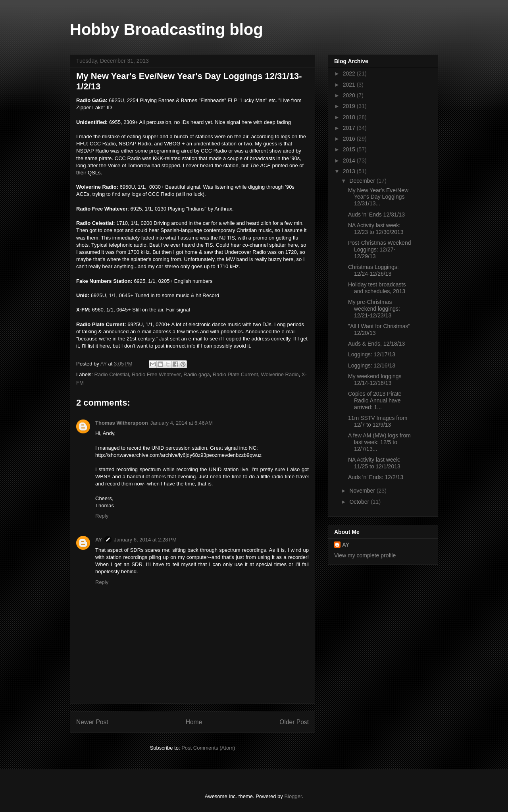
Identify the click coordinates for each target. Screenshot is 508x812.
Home (194, 722)
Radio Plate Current (235, 374)
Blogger (293, 796)
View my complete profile (365, 555)
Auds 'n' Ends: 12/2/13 (376, 477)
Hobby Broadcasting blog (166, 29)
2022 (350, 73)
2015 (350, 149)
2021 (350, 85)
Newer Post (92, 722)
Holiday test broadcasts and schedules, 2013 (377, 288)
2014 (350, 160)
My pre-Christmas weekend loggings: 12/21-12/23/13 (374, 309)
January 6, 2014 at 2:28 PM (145, 540)
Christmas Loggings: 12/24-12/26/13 (373, 270)
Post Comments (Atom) (208, 748)
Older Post (294, 722)
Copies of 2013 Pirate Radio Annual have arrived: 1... (375, 400)
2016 (350, 139)
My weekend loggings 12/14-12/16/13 (375, 380)
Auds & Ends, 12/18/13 (376, 344)
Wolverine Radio (280, 374)
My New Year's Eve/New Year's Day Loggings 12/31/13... (378, 197)
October (360, 502)
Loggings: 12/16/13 (372, 365)
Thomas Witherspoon (122, 423)
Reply (102, 516)
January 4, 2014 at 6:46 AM (182, 423)
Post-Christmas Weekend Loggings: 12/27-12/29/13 (379, 249)
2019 (350, 106)
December (363, 181)
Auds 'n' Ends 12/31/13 (376, 215)
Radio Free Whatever (156, 374)
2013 (350, 171)
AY (99, 540)
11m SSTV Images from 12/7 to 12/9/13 (378, 421)
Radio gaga (197, 374)
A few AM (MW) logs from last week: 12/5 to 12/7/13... (379, 442)
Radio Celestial (112, 374)
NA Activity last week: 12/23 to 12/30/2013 (376, 229)
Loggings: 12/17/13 (372, 354)
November (363, 491)
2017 (350, 128)
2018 (350, 117)
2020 (350, 95)
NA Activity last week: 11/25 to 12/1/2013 (374, 463)
